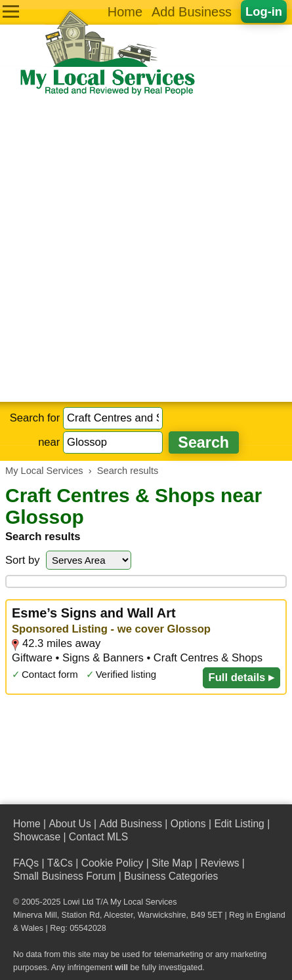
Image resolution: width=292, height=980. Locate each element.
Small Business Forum (64, 876)
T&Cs (60, 863)
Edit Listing (239, 824)
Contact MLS (98, 837)
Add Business (192, 12)
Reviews (219, 863)
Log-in (264, 11)
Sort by (23, 560)
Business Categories (171, 876)
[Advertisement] (146, 249)
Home (125, 12)
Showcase (37, 837)
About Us (70, 824)
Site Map (172, 863)
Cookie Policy (113, 863)
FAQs (26, 863)
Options (188, 824)
